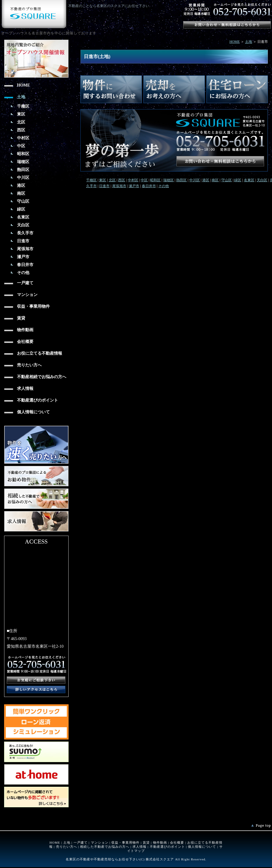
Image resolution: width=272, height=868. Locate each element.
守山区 (227, 180)
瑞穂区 (169, 180)
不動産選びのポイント (167, 847)
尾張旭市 (119, 186)
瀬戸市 (134, 186)
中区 (144, 180)
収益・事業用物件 (125, 842)
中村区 (133, 180)
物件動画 (160, 842)
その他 (164, 186)
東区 (103, 180)
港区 (206, 180)
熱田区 (181, 180)
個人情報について (202, 847)
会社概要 (177, 842)
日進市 (104, 186)
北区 (112, 180)
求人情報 (140, 847)
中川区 (195, 180)
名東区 (249, 180)
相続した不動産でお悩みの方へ (105, 847)
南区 (215, 180)
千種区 (91, 180)
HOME (235, 42)
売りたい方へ (67, 847)
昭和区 (155, 180)
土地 (249, 42)
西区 (122, 180)
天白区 (262, 180)
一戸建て (81, 842)
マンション (100, 842)
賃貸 (146, 842)
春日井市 (149, 186)
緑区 (238, 180)
